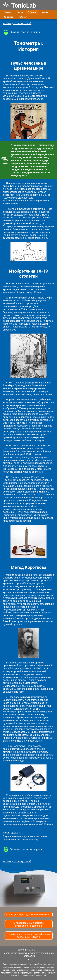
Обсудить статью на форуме (26, 32)
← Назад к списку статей (17, 23)
